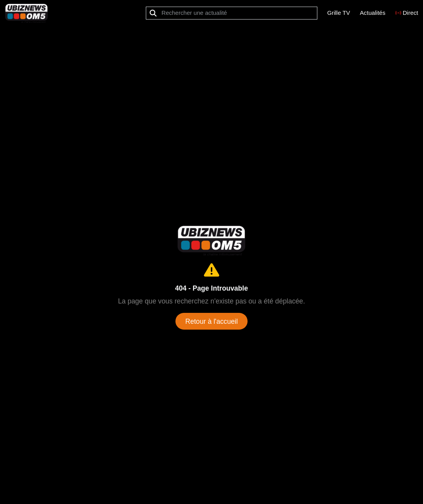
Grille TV (339, 13)
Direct (407, 13)
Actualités (373, 13)
